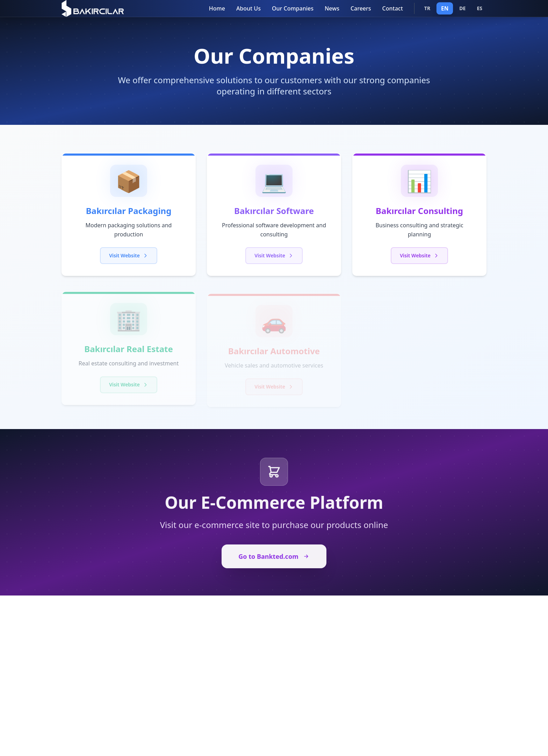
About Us (248, 8)
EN (445, 8)
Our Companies (293, 8)
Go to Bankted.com (274, 559)
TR (427, 8)
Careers (361, 8)
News (332, 8)
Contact (393, 8)
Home (217, 8)
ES (480, 8)
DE (462, 8)
